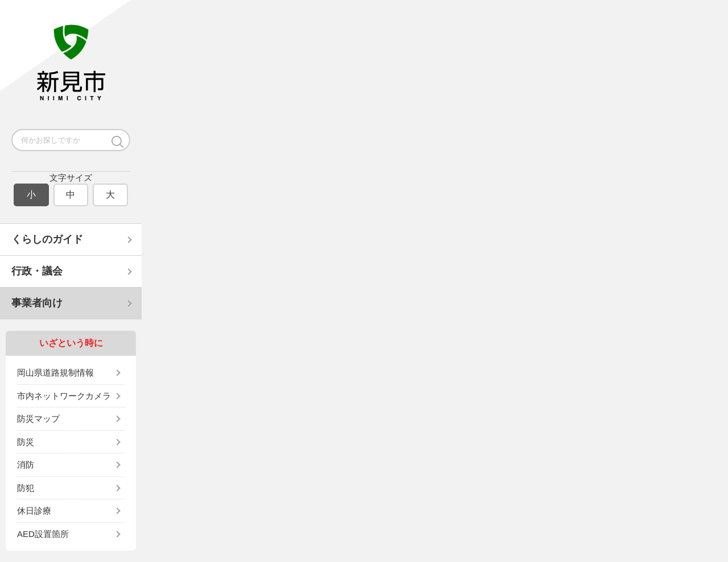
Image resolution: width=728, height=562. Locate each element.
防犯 (26, 488)
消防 (26, 465)
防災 (26, 442)
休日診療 (34, 511)
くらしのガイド (47, 239)
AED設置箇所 (43, 534)
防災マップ (38, 419)
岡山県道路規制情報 (55, 372)
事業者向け (37, 303)
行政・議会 (37, 271)
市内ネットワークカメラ (64, 396)
